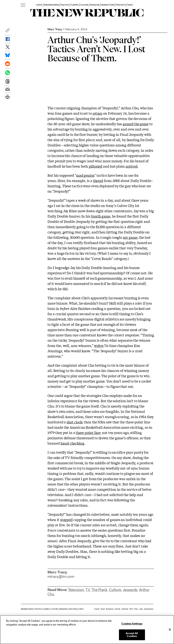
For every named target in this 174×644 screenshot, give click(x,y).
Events (97, 609)
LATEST (39, 5)
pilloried (95, 166)
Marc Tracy (55, 29)
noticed (131, 166)
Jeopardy (130, 590)
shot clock (74, 422)
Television (76, 590)
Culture (115, 590)
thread (98, 180)
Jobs (141, 609)
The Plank (99, 590)
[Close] (170, 630)
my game (130, 237)
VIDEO (130, 5)
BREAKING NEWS (52, 5)
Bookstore (110, 609)
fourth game (101, 216)
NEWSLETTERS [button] (108, 5)
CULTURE (84, 5)
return (97, 113)
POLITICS (65, 5)
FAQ (131, 609)
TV (88, 590)
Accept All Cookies (132, 635)
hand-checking (72, 443)
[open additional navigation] (23, 5)
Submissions (149, 609)
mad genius (85, 175)
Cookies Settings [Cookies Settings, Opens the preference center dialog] (132, 624)
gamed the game (136, 124)
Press (136, 609)
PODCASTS (121, 5)
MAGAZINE (95, 5)
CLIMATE (75, 5)
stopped (66, 520)
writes (99, 345)
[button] (8, 31)
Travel (103, 609)
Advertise (125, 609)
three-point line (88, 432)
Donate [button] (118, 609)
